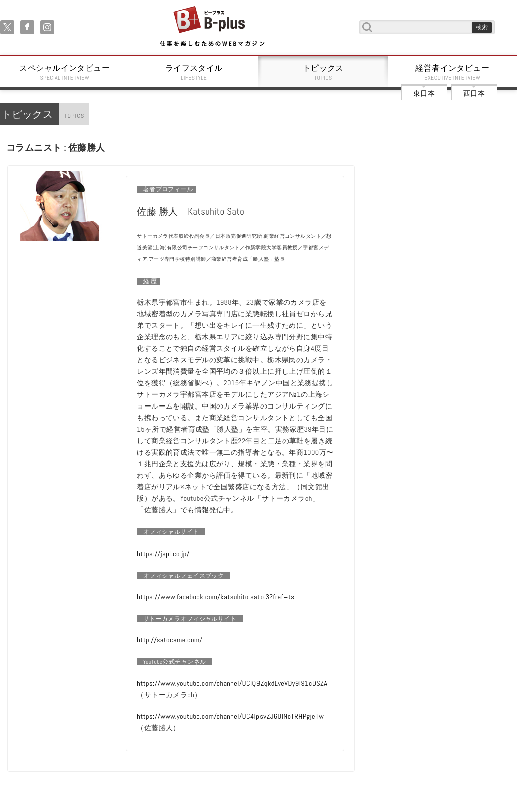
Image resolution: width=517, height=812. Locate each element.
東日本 (424, 93)
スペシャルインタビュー (65, 72)
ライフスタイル (194, 72)
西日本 (474, 93)
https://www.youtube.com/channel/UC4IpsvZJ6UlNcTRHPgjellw (230, 716)
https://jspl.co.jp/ (163, 554)
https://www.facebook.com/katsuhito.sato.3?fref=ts (215, 597)
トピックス (323, 72)
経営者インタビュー (453, 72)
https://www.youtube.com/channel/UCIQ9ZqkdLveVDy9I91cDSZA (232, 683)
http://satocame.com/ (169, 640)
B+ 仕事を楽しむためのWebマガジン (212, 27)
